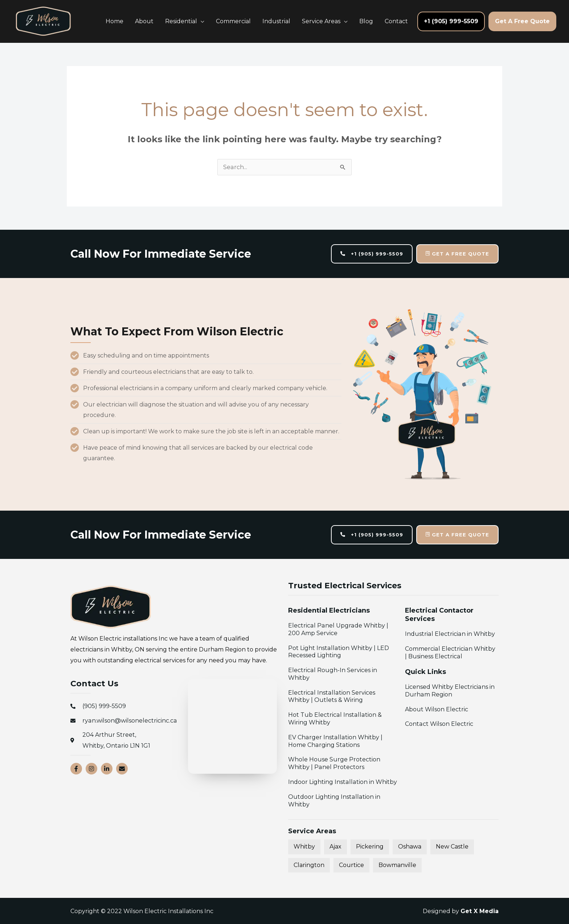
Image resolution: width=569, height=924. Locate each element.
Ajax (335, 847)
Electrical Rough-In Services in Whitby (332, 674)
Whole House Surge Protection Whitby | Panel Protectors (334, 764)
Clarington (309, 865)
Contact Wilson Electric (439, 724)
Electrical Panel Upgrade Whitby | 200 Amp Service (338, 629)
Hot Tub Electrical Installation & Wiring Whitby (334, 719)
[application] (201, 21)
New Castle (452, 847)
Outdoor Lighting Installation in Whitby (334, 801)
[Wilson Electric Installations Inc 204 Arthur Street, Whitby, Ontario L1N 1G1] (232, 727)
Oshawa (410, 847)
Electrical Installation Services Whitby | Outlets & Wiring (343, 696)
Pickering (370, 847)
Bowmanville (397, 865)
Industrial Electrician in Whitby (450, 634)
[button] (185, 21)
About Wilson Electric (437, 709)
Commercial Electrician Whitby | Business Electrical (451, 653)
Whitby (304, 847)
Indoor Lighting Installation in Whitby (342, 782)
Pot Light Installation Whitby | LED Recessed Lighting (338, 652)
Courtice (351, 865)
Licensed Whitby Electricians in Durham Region (450, 691)
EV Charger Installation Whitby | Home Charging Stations (335, 741)
